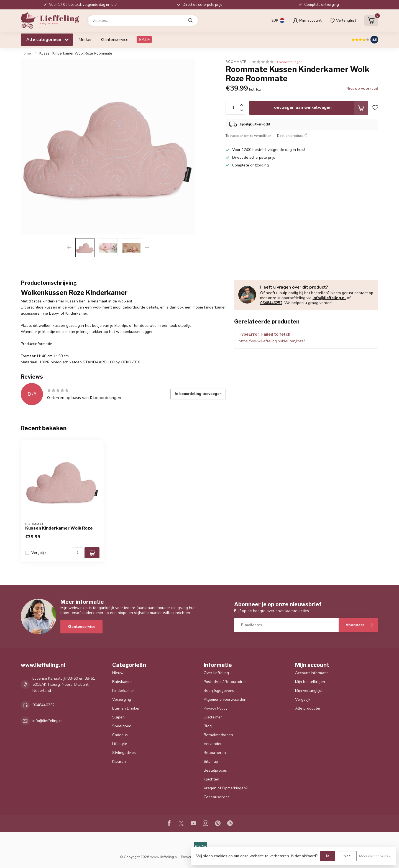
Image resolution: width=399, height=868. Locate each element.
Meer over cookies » (375, 856)
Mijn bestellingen (310, 682)
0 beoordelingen (289, 62)
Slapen (118, 717)
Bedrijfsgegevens (219, 691)
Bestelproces (215, 770)
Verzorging (122, 699)
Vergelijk (39, 553)
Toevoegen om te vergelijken (248, 136)
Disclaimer (213, 717)
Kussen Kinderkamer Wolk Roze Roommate (76, 53)
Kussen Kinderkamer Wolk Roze (59, 528)
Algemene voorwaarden (225, 699)
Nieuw (118, 673)
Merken (85, 39)
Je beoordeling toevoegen (198, 394)
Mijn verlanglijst (309, 691)
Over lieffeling (216, 673)
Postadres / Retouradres (225, 682)
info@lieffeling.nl (329, 298)
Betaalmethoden (218, 735)
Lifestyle (120, 744)
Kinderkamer (123, 691)
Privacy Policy (216, 708)
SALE (144, 39)
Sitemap (211, 762)
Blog (208, 726)
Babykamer (122, 682)
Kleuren (119, 762)
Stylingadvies (124, 753)
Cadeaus (120, 735)
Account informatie (312, 673)
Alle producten (308, 708)
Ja (328, 856)
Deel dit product (292, 136)
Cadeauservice (217, 797)
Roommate (236, 62)
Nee (347, 856)
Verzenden (213, 744)
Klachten (211, 779)
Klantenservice (115, 39)
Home (26, 53)
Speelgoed (122, 726)
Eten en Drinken (126, 708)
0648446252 (271, 303)
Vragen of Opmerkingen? (226, 788)
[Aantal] (78, 553)
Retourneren (215, 753)
